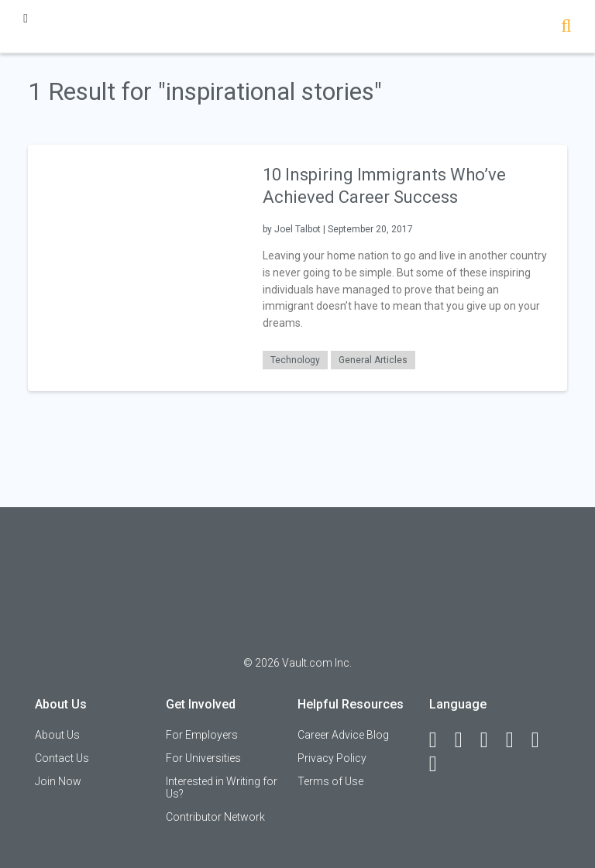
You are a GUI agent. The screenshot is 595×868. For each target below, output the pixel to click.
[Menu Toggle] (26, 18)
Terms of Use (330, 781)
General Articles (373, 360)
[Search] (566, 27)
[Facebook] (440, 740)
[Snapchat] (440, 764)
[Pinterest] (542, 740)
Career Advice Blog (343, 735)
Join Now (58, 781)
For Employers (202, 735)
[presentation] (136, 268)
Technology (295, 360)
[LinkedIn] (466, 740)
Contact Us (62, 758)
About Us (57, 735)
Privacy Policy (332, 758)
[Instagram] (517, 740)
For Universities (203, 758)
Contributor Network (215, 817)
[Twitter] (491, 740)
